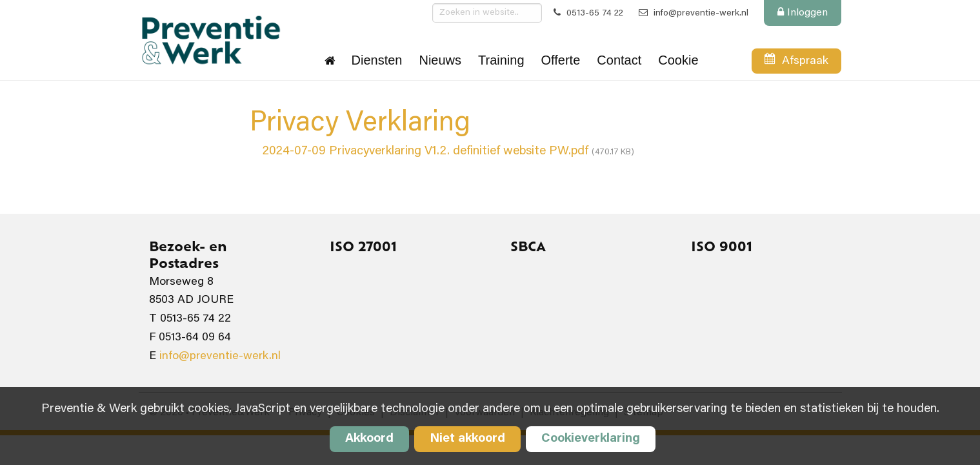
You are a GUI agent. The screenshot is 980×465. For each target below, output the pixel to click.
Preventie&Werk (210, 40)
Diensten (377, 60)
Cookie (678, 60)
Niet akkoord (467, 439)
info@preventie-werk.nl (694, 14)
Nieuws (440, 60)
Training (501, 60)
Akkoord (369, 439)
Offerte (561, 60)
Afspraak (796, 63)
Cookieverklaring (591, 439)
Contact (619, 60)
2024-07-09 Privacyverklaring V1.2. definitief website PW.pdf (448, 151)
